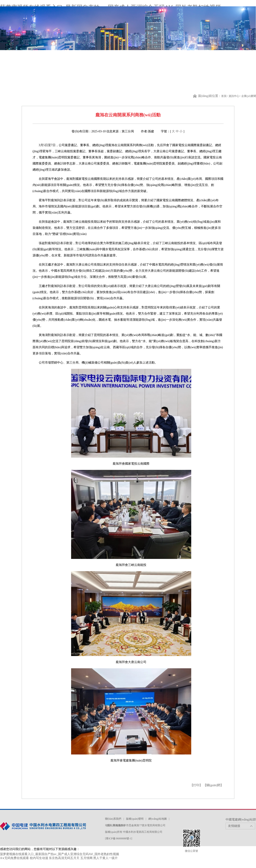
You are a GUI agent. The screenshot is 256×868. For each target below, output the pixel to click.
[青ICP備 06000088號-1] (119, 838)
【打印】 (197, 785)
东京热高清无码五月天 (64, 858)
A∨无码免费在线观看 (14, 858)
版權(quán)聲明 (135, 819)
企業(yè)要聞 (249, 96)
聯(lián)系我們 (113, 819)
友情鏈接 (234, 826)
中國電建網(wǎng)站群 (241, 820)
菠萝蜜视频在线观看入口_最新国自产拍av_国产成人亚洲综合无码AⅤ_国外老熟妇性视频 (60, 854)
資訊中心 (234, 96)
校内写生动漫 (39, 858)
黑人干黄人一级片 (105, 858)
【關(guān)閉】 (213, 785)
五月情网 (86, 858)
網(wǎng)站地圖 (158, 819)
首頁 (224, 96)
